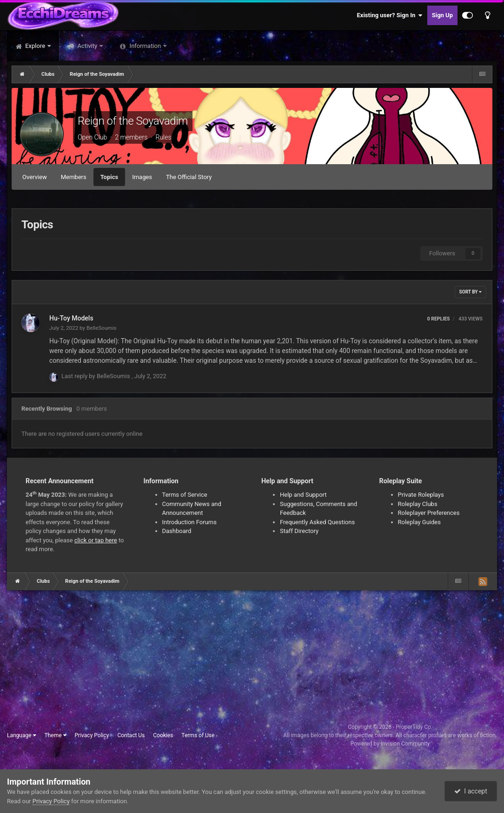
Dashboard (177, 531)
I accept (471, 791)
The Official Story (189, 177)
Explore (35, 46)
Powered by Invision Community (390, 744)
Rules (163, 137)
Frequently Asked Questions (317, 522)
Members (74, 177)
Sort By (471, 292)
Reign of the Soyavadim (133, 121)
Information (145, 46)
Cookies (163, 735)
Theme (56, 735)
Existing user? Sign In (390, 15)
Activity (87, 46)
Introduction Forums (189, 522)
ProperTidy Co (413, 727)
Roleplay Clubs (418, 504)
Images (142, 177)
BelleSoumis (102, 328)
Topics (109, 177)
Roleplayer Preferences (429, 513)
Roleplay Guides (419, 522)
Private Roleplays (421, 495)
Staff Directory (299, 531)
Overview (35, 177)
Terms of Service (185, 495)
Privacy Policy (92, 735)
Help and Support (303, 495)
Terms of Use (198, 735)
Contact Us (131, 735)
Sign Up (442, 15)
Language (22, 735)
